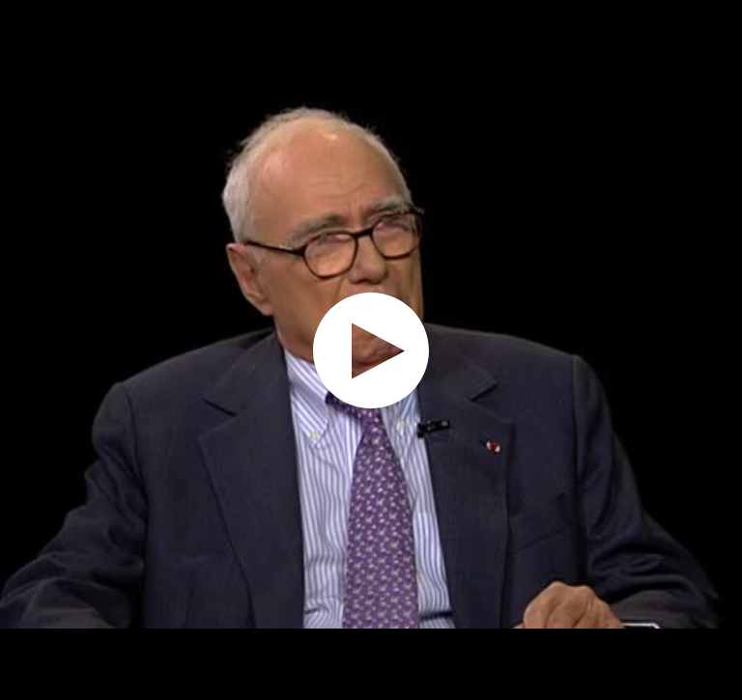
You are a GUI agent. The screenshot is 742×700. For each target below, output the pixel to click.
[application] (371, 350)
